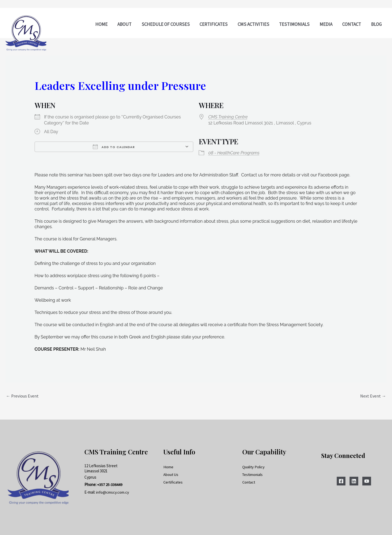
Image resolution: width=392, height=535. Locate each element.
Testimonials (253, 474)
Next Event (373, 396)
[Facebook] (341, 481)
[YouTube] (367, 481)
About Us (171, 474)
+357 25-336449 (110, 485)
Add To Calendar (114, 147)
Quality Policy (254, 467)
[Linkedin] (354, 481)
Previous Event (22, 396)
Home (168, 467)
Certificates (174, 482)
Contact (249, 482)
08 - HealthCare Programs (234, 153)
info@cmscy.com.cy (113, 492)
